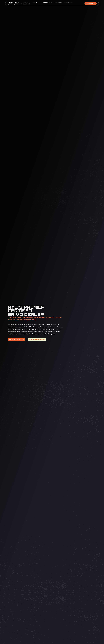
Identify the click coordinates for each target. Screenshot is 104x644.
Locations (58, 3)
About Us (27, 3)
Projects (69, 3)
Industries (48, 3)
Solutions (37, 3)
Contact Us (25, 4)
